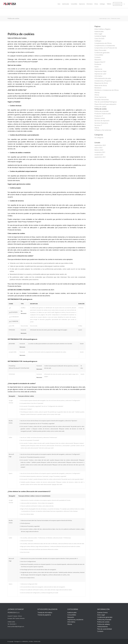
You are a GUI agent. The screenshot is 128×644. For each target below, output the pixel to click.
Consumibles (99, 55)
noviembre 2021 (100, 152)
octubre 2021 (99, 155)
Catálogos (98, 41)
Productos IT (99, 116)
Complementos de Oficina (103, 43)
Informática (71, 622)
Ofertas (97, 93)
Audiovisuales (99, 31)
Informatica (98, 76)
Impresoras (98, 69)
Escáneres (98, 64)
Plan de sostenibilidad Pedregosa (106, 102)
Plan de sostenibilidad (104, 629)
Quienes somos (100, 118)
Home (96, 67)
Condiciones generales (102, 53)
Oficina (97, 95)
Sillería (97, 128)
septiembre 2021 (100, 157)
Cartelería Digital (100, 36)
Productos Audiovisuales (103, 114)
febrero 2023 (99, 150)
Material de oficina (101, 85)
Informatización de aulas (103, 78)
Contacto (98, 57)
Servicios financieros (101, 123)
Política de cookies (13, 18)
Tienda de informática (45, 613)
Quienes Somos (102, 613)
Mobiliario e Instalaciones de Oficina (106, 90)
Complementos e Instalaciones (105, 46)
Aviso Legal (98, 34)
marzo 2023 (98, 148)
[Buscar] (124, 4)
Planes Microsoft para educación (105, 104)
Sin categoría (99, 138)
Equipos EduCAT (100, 62)
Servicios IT (98, 125)
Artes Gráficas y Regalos (102, 29)
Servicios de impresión (102, 121)
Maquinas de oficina (101, 83)
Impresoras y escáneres (75, 620)
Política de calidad (100, 107)
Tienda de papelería (44, 615)
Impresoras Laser (100, 74)
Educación (98, 60)
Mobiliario (98, 88)
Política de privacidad (101, 111)
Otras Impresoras (100, 97)
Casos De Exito (99, 39)
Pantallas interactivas (102, 100)
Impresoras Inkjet (100, 71)
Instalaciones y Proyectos (103, 81)
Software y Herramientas (103, 130)
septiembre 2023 (100, 145)
